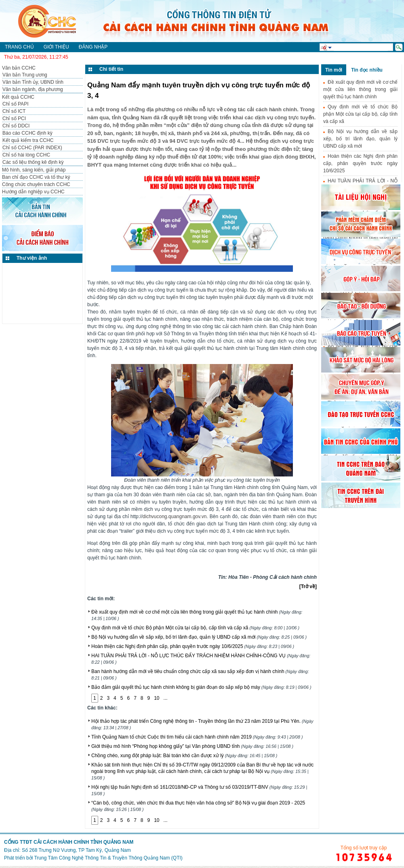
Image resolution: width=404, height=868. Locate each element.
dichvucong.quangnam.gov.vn (175, 517)
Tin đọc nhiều (367, 70)
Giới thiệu (56, 47)
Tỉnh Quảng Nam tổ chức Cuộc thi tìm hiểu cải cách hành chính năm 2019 (197, 737)
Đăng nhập (93, 47)
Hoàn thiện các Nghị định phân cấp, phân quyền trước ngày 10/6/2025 (193, 646)
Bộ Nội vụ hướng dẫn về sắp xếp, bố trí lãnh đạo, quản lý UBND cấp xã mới (199, 637)
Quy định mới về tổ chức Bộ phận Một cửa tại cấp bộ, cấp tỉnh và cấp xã (195, 628)
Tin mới (334, 70)
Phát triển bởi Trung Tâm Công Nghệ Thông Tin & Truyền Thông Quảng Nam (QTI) (93, 858)
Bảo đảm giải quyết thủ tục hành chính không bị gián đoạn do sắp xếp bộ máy (201, 687)
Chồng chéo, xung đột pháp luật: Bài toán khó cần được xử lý (184, 756)
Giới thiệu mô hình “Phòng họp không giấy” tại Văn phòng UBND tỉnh (192, 746)
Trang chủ (19, 47)
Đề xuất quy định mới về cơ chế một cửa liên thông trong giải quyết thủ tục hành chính (360, 89)
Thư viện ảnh (32, 258)
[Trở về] (308, 586)
